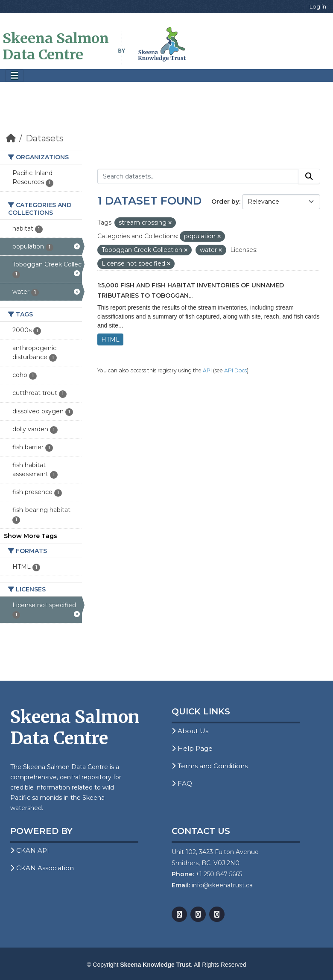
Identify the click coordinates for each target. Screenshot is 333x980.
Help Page (192, 748)
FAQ (182, 783)
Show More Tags (31, 536)
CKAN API (30, 850)
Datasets (45, 138)
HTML (110, 339)
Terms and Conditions (210, 766)
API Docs (235, 370)
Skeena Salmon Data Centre (56, 47)
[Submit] (309, 176)
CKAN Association (42, 868)
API (207, 370)
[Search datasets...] (198, 176)
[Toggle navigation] (15, 76)
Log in (318, 6)
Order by (225, 202)
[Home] (11, 138)
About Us (190, 731)
